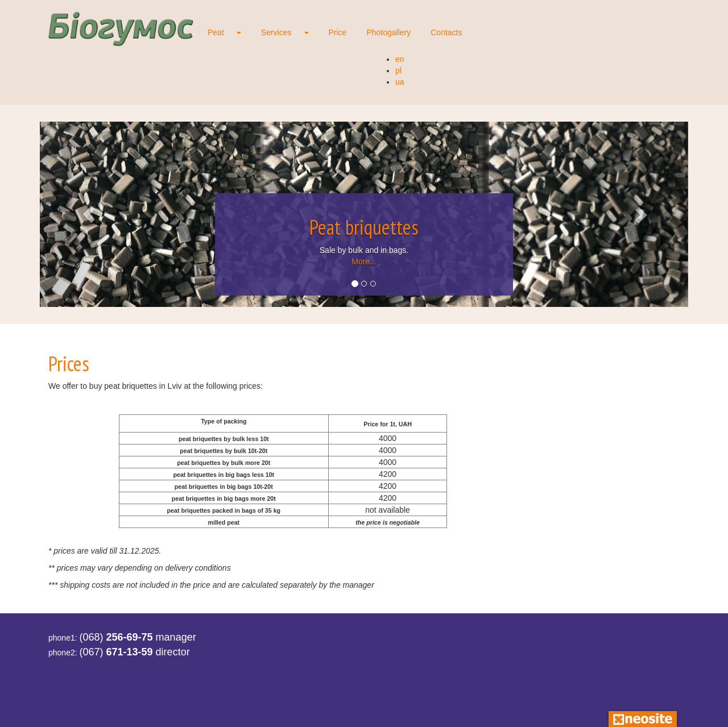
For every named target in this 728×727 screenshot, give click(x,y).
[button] (88, 214)
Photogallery (388, 32)
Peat (216, 32)
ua (400, 82)
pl (398, 70)
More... (364, 261)
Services (276, 32)
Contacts (446, 32)
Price (338, 32)
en (400, 59)
